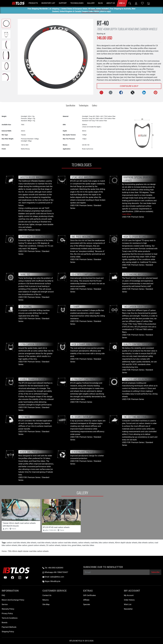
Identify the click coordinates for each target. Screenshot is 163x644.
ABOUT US (111, 3)
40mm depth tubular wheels (126, 543)
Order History (129, 600)
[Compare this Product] (111, 93)
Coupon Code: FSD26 (90, 12)
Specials (87, 604)
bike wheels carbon (146, 543)
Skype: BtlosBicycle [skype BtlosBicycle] (51, 581)
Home (4, 551)
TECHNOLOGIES (77, 3)
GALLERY (91, 3)
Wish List (128, 604)
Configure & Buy (129, 86)
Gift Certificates (89, 595)
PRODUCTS (33, 3)
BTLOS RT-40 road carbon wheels (56, 527)
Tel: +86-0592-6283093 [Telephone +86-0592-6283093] (53, 568)
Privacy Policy (7, 613)
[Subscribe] (155, 572)
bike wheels (32, 543)
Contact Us (47, 595)
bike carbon (23, 545)
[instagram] (20, 578)
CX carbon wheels (53, 545)
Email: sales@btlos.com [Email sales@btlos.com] (53, 577)
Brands (5, 623)
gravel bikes (76, 545)
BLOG (101, 3)
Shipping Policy (8, 632)
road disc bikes (88, 545)
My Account (129, 595)
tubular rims (66, 545)
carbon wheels (84, 543)
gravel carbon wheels (37, 545)
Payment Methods (9, 627)
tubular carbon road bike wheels (64, 543)
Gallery (95, 105)
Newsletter (128, 609)
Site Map (46, 604)
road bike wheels (44, 543)
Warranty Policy (8, 609)
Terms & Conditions (10, 618)
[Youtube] (5, 578)
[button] (122, 3)
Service (5, 604)
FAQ (3, 595)
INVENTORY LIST (48, 3)
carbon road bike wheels (16, 543)
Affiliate (86, 600)
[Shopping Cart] (149, 3)
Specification (71, 105)
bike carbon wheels (106, 543)
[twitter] (27, 578)
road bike (94, 543)
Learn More (127, 214)
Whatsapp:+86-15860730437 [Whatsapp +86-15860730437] (55, 572)
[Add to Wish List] (101, 93)
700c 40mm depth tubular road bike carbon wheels (28, 551)
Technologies (84, 105)
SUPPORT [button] (63, 3)
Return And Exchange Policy (13, 600)
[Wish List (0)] (142, 3)
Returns (46, 600)
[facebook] (13, 578)
